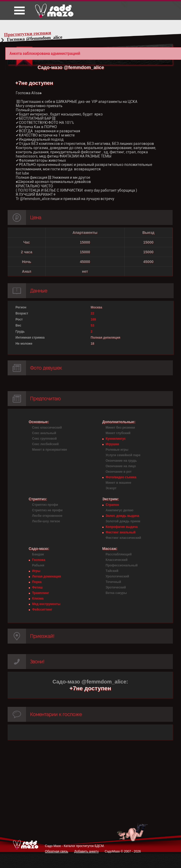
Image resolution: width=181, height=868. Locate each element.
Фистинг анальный (121, 532)
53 (92, 325)
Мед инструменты (46, 604)
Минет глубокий (118, 433)
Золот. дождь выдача (122, 516)
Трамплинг (40, 593)
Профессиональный (122, 565)
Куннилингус (116, 439)
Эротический (116, 587)
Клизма (38, 598)
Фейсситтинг (42, 609)
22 (92, 313)
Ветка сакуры (116, 593)
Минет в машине (118, 483)
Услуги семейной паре (123, 455)
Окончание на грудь (121, 461)
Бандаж (38, 554)
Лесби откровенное (47, 516)
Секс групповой (44, 439)
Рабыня (38, 565)
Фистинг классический (123, 538)
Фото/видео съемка (121, 477)
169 (93, 319)
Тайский (112, 571)
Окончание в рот (119, 472)
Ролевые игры (117, 450)
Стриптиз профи (45, 505)
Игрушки (112, 444)
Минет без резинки (120, 428)
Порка (37, 582)
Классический (117, 560)
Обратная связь (56, 851)
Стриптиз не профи (47, 510)
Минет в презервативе (50, 450)
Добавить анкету (86, 851)
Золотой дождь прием (123, 521)
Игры (36, 571)
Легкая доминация (46, 576)
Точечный (113, 582)
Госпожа (39, 560)
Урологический (117, 576)
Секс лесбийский (45, 444)
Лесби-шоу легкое (46, 521)
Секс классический (47, 428)
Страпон (112, 505)
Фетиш (37, 587)
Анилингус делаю (120, 510)
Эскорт (111, 488)
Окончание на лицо (121, 466)
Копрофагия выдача (122, 527)
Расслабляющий (119, 554)
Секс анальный (44, 433)
